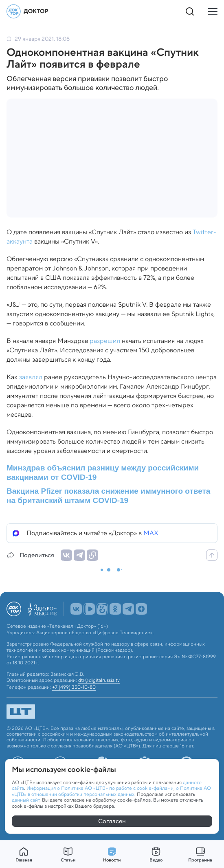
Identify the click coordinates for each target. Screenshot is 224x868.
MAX (151, 533)
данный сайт (26, 800)
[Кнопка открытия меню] (213, 11)
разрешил (105, 341)
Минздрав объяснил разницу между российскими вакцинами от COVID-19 (103, 472)
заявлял (31, 377)
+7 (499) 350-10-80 (74, 687)
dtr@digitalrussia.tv (99, 680)
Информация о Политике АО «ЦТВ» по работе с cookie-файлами (100, 788)
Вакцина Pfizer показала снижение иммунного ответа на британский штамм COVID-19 (108, 496)
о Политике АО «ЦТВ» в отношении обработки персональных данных (111, 791)
